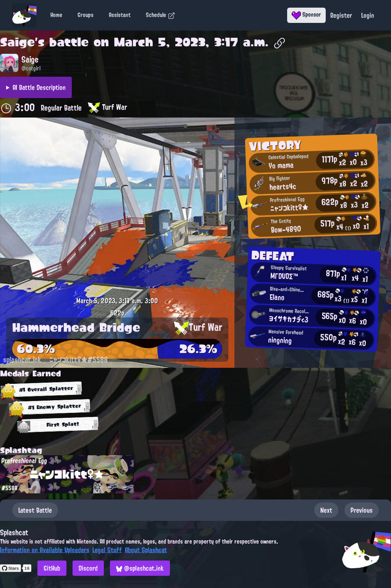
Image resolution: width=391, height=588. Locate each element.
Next (326, 510)
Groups (86, 15)
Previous (362, 510)
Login (368, 15)
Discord (88, 568)
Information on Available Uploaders (45, 550)
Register (341, 15)
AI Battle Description (39, 87)
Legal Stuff (107, 550)
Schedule (161, 15)
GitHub (52, 568)
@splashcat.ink (140, 568)
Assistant (120, 15)
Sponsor (306, 14)
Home (56, 15)
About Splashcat (146, 550)
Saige (17, 42)
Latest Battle (35, 510)
